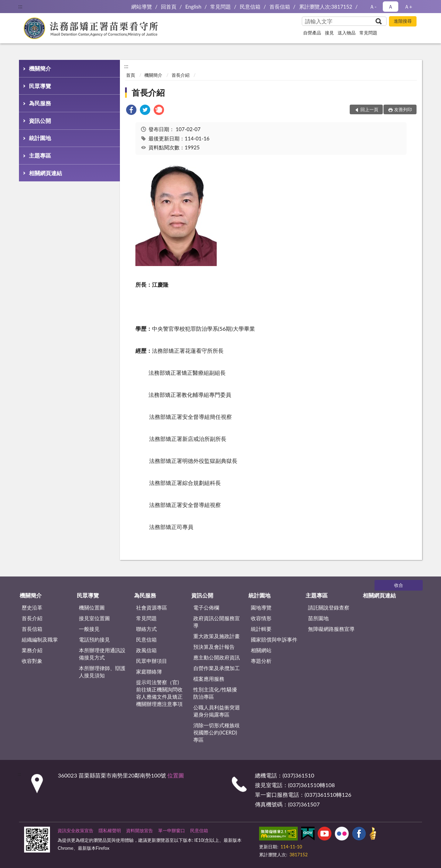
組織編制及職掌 (40, 639)
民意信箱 (250, 7)
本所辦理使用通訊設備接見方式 (102, 654)
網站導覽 (142, 7)
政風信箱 (146, 650)
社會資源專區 (152, 607)
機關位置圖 (92, 607)
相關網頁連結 (45, 173)
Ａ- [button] (373, 7)
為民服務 (40, 103)
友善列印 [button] (403, 109)
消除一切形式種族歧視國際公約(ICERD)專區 (217, 732)
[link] (131, 111)
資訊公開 (40, 121)
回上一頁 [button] (369, 109)
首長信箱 (280, 7)
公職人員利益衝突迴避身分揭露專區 (217, 711)
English (193, 7)
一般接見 (89, 629)
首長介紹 (181, 75)
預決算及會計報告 (214, 647)
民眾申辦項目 (152, 661)
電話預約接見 (94, 639)
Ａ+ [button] (408, 7)
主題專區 (40, 155)
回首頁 (169, 7)
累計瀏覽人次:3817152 (326, 7)
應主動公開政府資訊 (217, 657)
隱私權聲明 (110, 830)
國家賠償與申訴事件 (274, 639)
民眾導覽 (40, 86)
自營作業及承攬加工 (217, 668)
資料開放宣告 (140, 830)
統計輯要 (261, 629)
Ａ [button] (391, 7)
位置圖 (176, 775)
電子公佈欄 (206, 607)
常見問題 (220, 7)
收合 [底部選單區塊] (399, 585)
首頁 (131, 75)
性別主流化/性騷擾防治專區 (215, 693)
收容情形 (261, 618)
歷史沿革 (32, 607)
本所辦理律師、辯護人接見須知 (102, 672)
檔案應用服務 (209, 679)
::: (20, 6)
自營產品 (312, 33)
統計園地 (40, 138)
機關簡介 (40, 68)
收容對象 (32, 661)
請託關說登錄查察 (329, 607)
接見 (329, 33)
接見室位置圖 (94, 618)
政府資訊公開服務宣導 (217, 622)
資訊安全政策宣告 (75, 830)
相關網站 (261, 650)
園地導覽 (261, 607)
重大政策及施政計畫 (217, 636)
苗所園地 (318, 618)
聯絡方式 (146, 629)
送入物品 (347, 33)
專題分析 (261, 661)
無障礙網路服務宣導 (331, 629)
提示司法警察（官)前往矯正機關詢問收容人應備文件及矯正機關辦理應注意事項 (159, 693)
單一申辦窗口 (172, 830)
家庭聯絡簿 (149, 671)
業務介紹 (32, 650)
